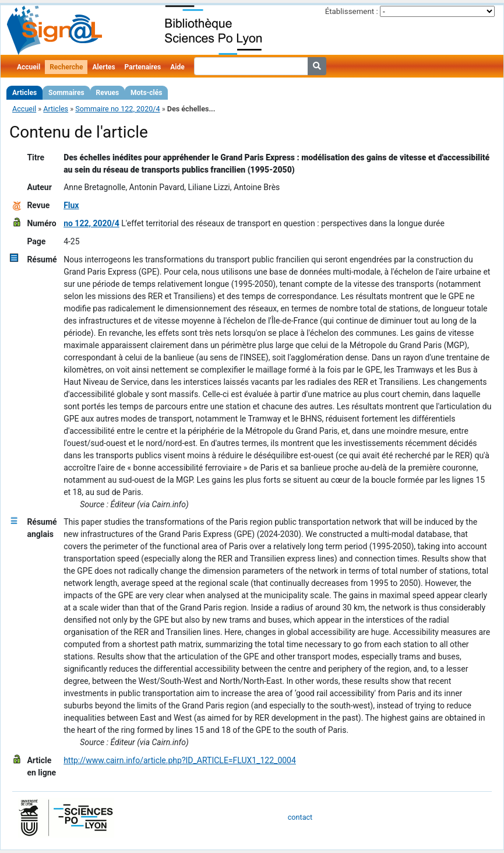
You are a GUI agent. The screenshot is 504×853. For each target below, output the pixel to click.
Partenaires (143, 67)
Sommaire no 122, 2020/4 (117, 109)
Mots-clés (146, 93)
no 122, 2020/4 (91, 223)
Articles (24, 93)
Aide (177, 67)
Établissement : (352, 11)
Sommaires (66, 93)
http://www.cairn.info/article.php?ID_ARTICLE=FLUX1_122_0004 (180, 760)
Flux (71, 205)
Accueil (29, 67)
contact (300, 817)
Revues (108, 93)
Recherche (66, 67)
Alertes (103, 67)
